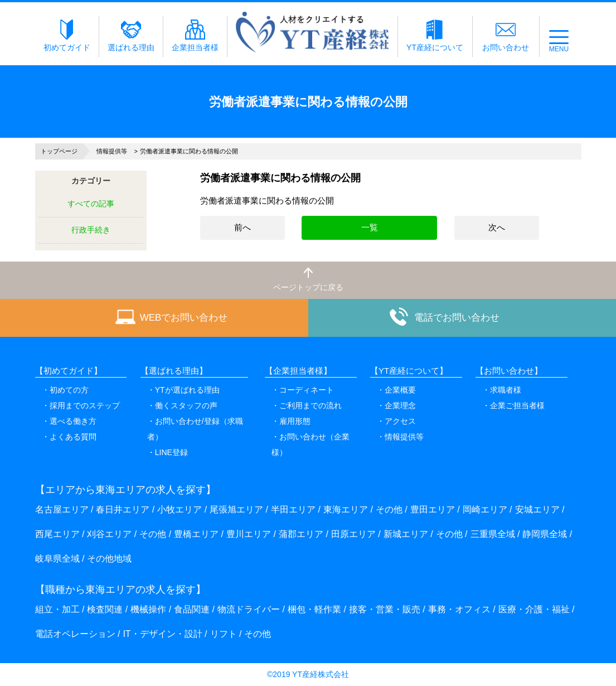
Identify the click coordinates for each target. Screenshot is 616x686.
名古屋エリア (62, 509)
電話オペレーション (75, 634)
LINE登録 (171, 452)
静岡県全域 (545, 534)
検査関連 (105, 609)
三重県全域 (493, 534)
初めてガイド (67, 36)
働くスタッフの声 (186, 405)
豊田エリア (433, 509)
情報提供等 (404, 437)
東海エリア (346, 509)
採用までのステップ (85, 405)
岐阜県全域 (57, 559)
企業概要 (400, 390)
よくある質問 (73, 437)
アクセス (400, 421)
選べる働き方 (73, 421)
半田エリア (293, 509)
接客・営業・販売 (385, 609)
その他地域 (109, 559)
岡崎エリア (485, 509)
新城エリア (406, 534)
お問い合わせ (506, 36)
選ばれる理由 (131, 36)
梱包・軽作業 (314, 609)
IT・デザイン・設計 (162, 634)
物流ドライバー (249, 609)
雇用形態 (295, 421)
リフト (224, 634)
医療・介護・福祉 (534, 609)
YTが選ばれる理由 (187, 390)
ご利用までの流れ (311, 405)
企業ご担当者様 (517, 405)
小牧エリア (180, 509)
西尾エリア (57, 534)
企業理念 (400, 405)
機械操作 (148, 609)
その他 (389, 509)
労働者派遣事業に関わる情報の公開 (267, 201)
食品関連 (192, 609)
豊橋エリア (196, 534)
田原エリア (353, 534)
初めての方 (69, 390)
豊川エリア (249, 534)
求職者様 (506, 390)
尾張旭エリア (236, 509)
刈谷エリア (109, 534)
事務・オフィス (459, 609)
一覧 (370, 227)
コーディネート (307, 390)
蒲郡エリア (301, 534)
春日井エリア (123, 509)
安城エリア (537, 509)
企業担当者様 (195, 36)
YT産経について (435, 36)
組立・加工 (57, 609)
